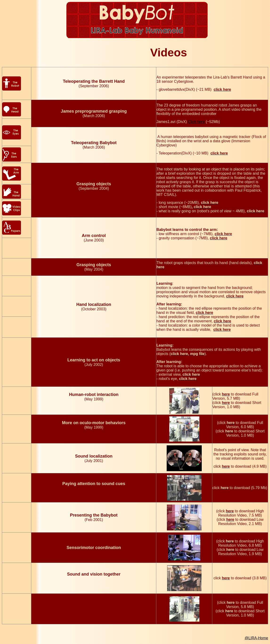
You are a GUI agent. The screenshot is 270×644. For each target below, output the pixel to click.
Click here (196, 122)
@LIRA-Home (256, 638)
